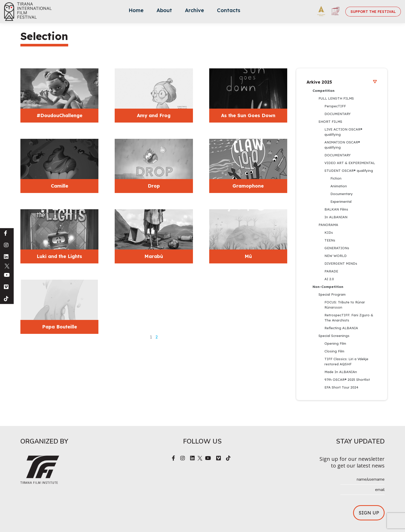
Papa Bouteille (60, 327)
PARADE (331, 271)
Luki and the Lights (59, 256)
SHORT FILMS (330, 122)
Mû (248, 256)
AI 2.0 (329, 279)
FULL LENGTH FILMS (336, 98)
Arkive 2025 (342, 82)
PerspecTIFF (335, 106)
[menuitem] (136, 12)
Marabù (154, 256)
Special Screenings (334, 336)
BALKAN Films (336, 209)
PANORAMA (328, 225)
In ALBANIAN (336, 217)
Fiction (336, 178)
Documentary (342, 194)
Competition (324, 91)
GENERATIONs (337, 248)
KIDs (329, 232)
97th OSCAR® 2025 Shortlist (347, 380)
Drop (154, 186)
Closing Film (334, 351)
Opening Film (335, 343)
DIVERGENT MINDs (341, 263)
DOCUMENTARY (338, 114)
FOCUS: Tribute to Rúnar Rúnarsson (345, 305)
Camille (60, 186)
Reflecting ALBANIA (341, 328)
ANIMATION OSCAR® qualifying (343, 145)
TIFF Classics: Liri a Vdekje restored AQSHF (347, 361)
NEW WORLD (336, 256)
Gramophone (248, 186)
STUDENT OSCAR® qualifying (349, 171)
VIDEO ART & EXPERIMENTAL (350, 163)
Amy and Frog (154, 115)
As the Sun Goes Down (248, 115)
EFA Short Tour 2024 (341, 387)
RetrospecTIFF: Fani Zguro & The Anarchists (349, 318)
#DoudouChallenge (60, 115)
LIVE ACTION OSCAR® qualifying (344, 132)
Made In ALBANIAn (341, 372)
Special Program (332, 294)
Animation (339, 186)
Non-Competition (328, 287)
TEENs (330, 240)
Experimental (341, 201)
